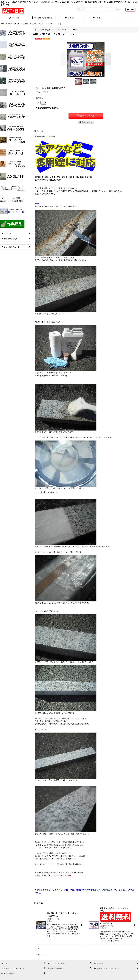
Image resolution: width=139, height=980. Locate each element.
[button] (125, 18)
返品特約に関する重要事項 (47, 108)
